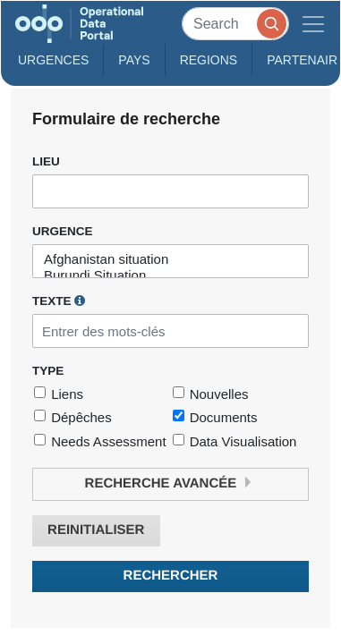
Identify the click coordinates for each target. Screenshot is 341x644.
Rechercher (171, 576)
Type (48, 371)
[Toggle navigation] (313, 24)
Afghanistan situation (170, 259)
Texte (59, 301)
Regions (209, 60)
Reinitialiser (96, 530)
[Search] (235, 24)
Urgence (63, 231)
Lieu (46, 161)
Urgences (53, 60)
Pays (134, 60)
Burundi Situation (170, 275)
